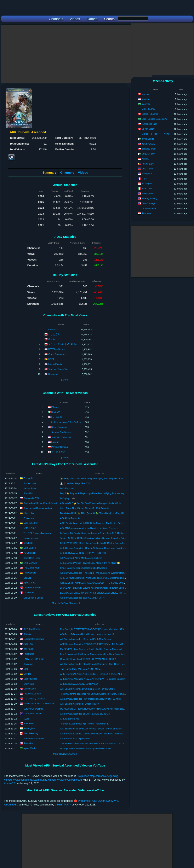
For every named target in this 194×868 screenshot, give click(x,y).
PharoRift (28, 493)
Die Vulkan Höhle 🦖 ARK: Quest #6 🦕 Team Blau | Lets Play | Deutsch (95, 513)
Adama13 (53, 330)
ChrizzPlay (29, 513)
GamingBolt (29, 728)
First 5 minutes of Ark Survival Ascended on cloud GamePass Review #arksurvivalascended (105, 654)
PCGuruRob (29, 553)
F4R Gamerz (30, 573)
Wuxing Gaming (150, 198)
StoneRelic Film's (32, 558)
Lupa (144, 179)
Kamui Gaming (31, 733)
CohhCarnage (149, 203)
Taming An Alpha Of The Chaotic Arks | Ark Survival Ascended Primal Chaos (97, 538)
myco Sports (148, 139)
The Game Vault (31, 568)
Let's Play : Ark (67, 488)
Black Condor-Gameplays (154, 119)
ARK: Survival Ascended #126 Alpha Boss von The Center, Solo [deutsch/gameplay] (101, 523)
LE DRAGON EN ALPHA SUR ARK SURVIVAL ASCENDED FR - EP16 (95, 593)
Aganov (145, 159)
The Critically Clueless (34, 699)
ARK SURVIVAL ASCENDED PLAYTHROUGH (83, 553)
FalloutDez (29, 654)
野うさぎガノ (58, 452)
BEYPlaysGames (57, 349)
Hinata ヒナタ (149, 164)
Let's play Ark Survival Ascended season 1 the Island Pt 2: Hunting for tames (97, 533)
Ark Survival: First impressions (75, 739)
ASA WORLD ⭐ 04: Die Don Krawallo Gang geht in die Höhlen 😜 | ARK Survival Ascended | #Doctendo (111, 503)
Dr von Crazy (148, 129)
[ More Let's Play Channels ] (65, 603)
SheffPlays (29, 684)
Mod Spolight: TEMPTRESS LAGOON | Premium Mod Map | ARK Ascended (97, 629)
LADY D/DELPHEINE (34, 659)
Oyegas (27, 674)
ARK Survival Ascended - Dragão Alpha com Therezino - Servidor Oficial (95, 548)
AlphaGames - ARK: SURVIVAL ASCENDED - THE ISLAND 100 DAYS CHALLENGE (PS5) (105, 583)
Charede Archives (32, 588)
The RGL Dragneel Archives (37, 533)
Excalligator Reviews (34, 639)
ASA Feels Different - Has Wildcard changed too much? (87, 634)
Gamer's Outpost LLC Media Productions (43, 704)
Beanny (27, 634)
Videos (83, 172)
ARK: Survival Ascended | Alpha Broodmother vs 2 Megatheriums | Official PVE (99, 578)
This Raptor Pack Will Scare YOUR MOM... (81, 669)
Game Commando (57, 354)
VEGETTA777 (63, 805)
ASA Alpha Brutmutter (71, 518)
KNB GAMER (30, 563)
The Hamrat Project (33, 713)
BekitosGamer (149, 149)
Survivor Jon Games (61, 432)
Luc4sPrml (29, 593)
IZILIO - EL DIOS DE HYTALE (156, 134)
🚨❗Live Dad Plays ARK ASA (75, 483)
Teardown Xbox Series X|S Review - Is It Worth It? (85, 724)
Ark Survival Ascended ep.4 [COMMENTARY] (82, 598)
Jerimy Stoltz (30, 488)
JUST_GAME (148, 144)
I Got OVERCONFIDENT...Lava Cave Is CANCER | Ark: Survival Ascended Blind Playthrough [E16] (108, 543)
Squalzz (27, 578)
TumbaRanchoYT (150, 124)
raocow (145, 94)
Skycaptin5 (29, 664)
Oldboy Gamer (149, 209)
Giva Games (30, 548)
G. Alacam (28, 518)
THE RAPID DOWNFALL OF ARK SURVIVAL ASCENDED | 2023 (92, 744)
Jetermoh (146, 213)
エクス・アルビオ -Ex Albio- (62, 344)
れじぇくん (54, 334)
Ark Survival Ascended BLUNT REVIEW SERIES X (85, 714)
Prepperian (29, 478)
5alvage (55, 442)
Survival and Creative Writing (38, 508)
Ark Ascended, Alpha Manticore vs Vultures (81, 558)
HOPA (51, 359)
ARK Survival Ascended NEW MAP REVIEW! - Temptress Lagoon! (92, 679)
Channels (67, 172)
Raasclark (53, 374)
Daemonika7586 (31, 498)
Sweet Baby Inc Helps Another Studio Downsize (83, 568)
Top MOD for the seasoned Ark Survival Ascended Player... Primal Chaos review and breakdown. (107, 694)
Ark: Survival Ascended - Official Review (80, 704)
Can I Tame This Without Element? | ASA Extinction (85, 508)
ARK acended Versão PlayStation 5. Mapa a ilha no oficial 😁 (90, 563)
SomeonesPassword (33, 739)
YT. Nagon (147, 183)
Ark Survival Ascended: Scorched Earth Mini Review (85, 639)
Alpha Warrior (30, 748)
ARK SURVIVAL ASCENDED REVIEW (79, 684)
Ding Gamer (148, 169)
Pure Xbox (28, 723)
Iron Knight (57, 417)
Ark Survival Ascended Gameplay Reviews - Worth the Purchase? (92, 734)
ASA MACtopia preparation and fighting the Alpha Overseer (89, 528)
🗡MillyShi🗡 (30, 528)
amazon (146, 99)
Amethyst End (148, 193)
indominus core (31, 538)
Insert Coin (147, 188)
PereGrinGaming (60, 447)
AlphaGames (30, 583)
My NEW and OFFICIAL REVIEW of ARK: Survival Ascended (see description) (98, 709)
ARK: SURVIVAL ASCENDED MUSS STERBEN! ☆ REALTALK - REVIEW (96, 674)
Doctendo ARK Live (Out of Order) (40, 503)
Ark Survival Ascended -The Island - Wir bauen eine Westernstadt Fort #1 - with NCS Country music (109, 573)
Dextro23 (56, 412)
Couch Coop (30, 689)
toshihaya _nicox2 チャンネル (66, 422)
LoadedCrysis (55, 364)
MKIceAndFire (149, 109)
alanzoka (146, 104)
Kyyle (26, 719)
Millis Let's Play (31, 523)
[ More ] (65, 380)
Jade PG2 (28, 644)
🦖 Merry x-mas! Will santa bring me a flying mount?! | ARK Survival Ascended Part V (102, 478)
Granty (52, 339)
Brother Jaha (30, 483)
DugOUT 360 (148, 154)
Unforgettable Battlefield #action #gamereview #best (85, 748)
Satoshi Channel (150, 114)
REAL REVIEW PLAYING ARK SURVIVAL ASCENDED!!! (88, 659)
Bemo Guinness (59, 427)
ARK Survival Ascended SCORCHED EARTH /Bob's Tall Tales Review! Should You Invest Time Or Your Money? (115, 644)
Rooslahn (28, 743)
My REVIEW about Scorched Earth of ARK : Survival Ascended (91, 649)
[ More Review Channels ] (65, 754)
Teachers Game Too (58, 369)
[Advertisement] (76, 54)
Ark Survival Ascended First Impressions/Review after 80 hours (91, 699)
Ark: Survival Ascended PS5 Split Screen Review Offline (87, 689)
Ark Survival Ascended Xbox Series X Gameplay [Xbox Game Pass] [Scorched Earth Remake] (106, 664)
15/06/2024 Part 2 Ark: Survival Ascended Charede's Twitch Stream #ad (95, 588)
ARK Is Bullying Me (70, 719)
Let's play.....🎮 (67, 498)
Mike (26, 669)
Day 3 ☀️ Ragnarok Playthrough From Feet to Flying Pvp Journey (92, 493)
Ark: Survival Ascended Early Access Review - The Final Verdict (91, 729)
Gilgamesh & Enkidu (33, 598)
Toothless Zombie (32, 694)
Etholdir (55, 407)
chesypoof (147, 174)
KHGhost (28, 543)
